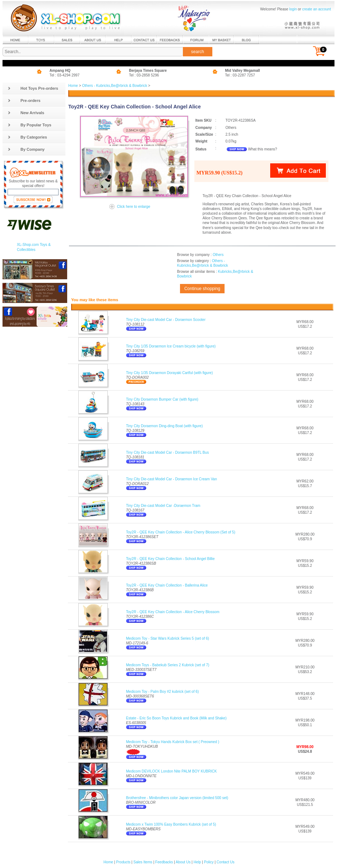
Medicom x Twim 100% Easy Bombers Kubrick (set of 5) (171, 824)
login (293, 9)
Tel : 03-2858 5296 (144, 75)
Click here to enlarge (134, 207)
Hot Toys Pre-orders (33, 88)
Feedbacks (164, 862)
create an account (317, 9)
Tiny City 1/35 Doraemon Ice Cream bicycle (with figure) (171, 346)
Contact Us (226, 862)
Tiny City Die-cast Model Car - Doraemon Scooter (166, 320)
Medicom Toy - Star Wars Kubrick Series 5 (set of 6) (168, 638)
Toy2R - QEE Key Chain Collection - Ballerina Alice (167, 585)
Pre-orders (24, 101)
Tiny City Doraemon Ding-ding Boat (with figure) (165, 426)
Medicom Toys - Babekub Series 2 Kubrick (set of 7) (168, 665)
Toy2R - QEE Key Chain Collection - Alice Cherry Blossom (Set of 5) (181, 532)
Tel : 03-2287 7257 (240, 75)
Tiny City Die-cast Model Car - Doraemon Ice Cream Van (172, 479)
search (198, 52)
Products (123, 862)
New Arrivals (26, 113)
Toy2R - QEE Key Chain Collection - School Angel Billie (170, 559)
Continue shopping (202, 289)
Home (73, 86)
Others (218, 255)
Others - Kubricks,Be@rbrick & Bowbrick (114, 86)
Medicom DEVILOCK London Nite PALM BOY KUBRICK (172, 771)
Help (197, 862)
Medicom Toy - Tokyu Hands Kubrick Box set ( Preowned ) (173, 742)
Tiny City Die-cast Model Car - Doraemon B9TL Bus (168, 452)
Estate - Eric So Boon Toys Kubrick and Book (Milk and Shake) (176, 718)
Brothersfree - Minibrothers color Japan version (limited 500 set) (177, 798)
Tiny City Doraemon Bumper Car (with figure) (162, 399)
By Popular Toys (29, 125)
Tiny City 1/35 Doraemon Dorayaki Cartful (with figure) (170, 373)
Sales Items (143, 862)
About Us (183, 862)
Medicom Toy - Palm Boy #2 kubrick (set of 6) (163, 692)
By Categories (27, 137)
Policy (209, 862)
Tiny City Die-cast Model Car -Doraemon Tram (163, 506)
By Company (26, 149)
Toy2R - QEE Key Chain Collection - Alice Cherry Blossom (173, 612)
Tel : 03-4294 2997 (65, 75)
